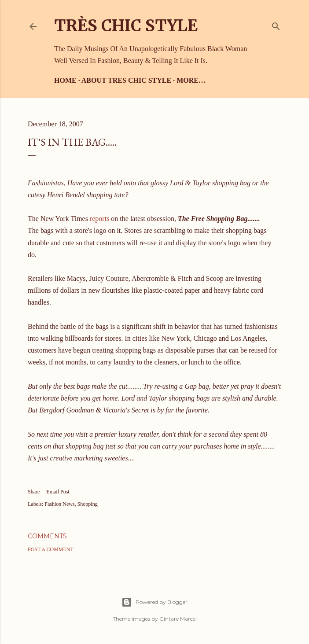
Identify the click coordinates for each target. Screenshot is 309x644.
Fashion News (59, 504)
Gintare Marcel (178, 619)
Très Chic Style (126, 26)
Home (65, 80)
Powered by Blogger (154, 602)
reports (99, 219)
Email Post (58, 492)
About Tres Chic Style (126, 80)
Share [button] (34, 492)
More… (191, 80)
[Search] (276, 24)
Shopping (88, 504)
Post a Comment (51, 549)
